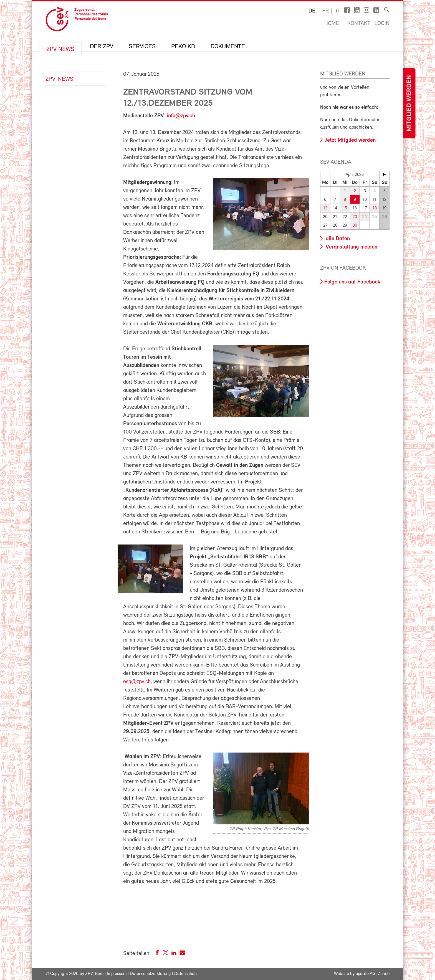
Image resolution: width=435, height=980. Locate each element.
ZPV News (60, 50)
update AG (366, 974)
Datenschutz (186, 974)
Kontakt (359, 24)
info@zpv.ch (181, 116)
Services (142, 47)
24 (365, 217)
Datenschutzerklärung (150, 974)
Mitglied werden (409, 103)
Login (382, 24)
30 (355, 226)
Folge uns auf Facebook (352, 282)
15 (345, 208)
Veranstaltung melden (351, 247)
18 (375, 208)
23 (355, 217)
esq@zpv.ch (137, 682)
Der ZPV (102, 47)
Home (332, 24)
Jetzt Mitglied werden (350, 140)
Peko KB (183, 47)
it (338, 11)
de (312, 11)
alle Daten (337, 239)
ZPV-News (59, 79)
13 (325, 208)
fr (326, 11)
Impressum (117, 974)
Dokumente (228, 47)
